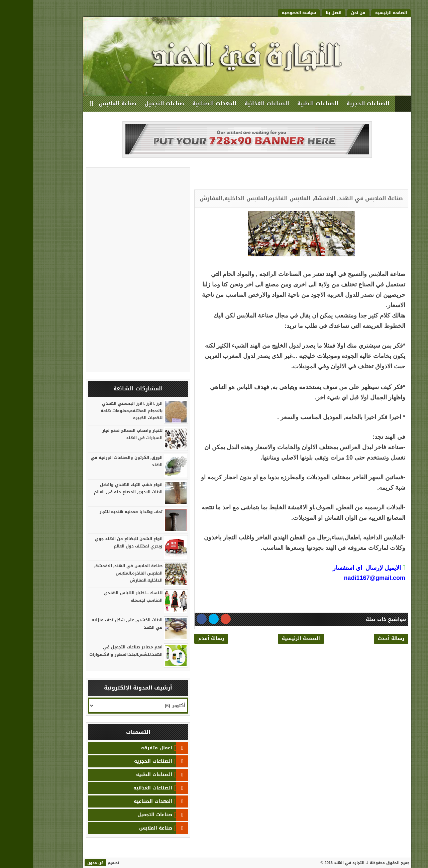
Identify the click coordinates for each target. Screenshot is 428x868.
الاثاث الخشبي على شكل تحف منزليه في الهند (94, 624)
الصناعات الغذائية (234, 103)
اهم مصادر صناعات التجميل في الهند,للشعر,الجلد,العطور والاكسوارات (93, 651)
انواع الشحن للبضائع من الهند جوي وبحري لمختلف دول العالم (96, 542)
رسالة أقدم (178, 639)
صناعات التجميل (131, 103)
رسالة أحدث (358, 639)
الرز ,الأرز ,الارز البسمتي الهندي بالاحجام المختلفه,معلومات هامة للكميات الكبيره (98, 411)
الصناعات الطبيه (121, 775)
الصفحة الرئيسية (358, 13)
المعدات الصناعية (181, 103)
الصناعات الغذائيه (120, 788)
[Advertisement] (297, 177)
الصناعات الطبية (285, 103)
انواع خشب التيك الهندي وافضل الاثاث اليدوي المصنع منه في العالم (95, 488)
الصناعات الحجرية (335, 103)
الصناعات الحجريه (120, 761)
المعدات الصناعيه (120, 801)
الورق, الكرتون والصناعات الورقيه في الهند (93, 461)
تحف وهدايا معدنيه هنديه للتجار (98, 512)
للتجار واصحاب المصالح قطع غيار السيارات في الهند (99, 434)
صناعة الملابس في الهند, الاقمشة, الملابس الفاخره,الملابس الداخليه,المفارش (95, 573)
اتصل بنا (300, 13)
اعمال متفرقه (124, 748)
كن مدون (62, 863)
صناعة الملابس (84, 103)
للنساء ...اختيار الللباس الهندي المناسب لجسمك (100, 597)
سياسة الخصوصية (266, 13)
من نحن (325, 13)
